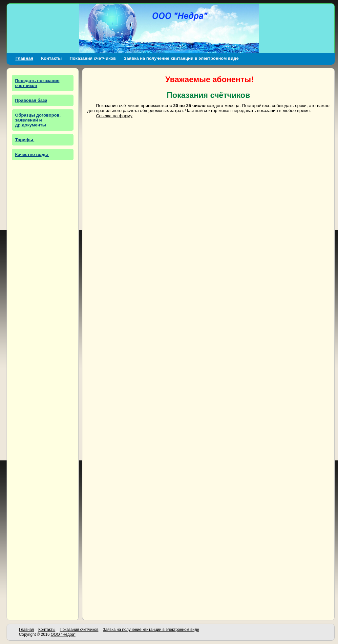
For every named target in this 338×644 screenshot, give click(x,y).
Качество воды (32, 155)
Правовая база (31, 100)
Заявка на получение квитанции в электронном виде (181, 58)
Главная (24, 58)
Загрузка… (202, 370)
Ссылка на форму (114, 116)
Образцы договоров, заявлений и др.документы (38, 120)
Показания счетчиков (93, 58)
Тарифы (25, 140)
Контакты (51, 58)
